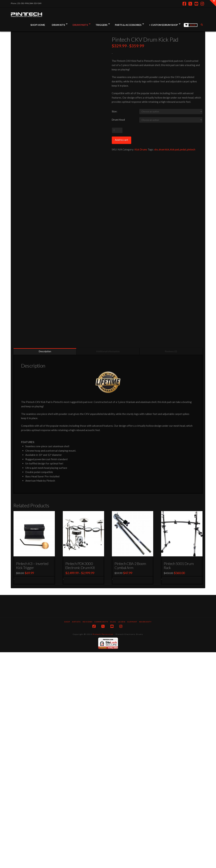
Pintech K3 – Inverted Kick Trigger (32, 781)
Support (132, 838)
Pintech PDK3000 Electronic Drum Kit (80, 781)
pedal (183, 149)
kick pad (174, 149)
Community (101, 838)
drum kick (164, 149)
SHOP (67, 838)
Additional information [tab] (108, 567)
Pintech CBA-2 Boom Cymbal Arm (130, 781)
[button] (213, 3)
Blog (113, 838)
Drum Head (118, 120)
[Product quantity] (117, 130)
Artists (76, 838)
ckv (156, 149)
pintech (191, 149)
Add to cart (122, 140)
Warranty (145, 838)
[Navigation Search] (202, 25)
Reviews (88, 838)
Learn (122, 838)
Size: (114, 111)
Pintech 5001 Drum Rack (179, 781)
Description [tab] (45, 567)
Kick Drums (141, 149)
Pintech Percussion (103, 850)
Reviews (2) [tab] (171, 567)
